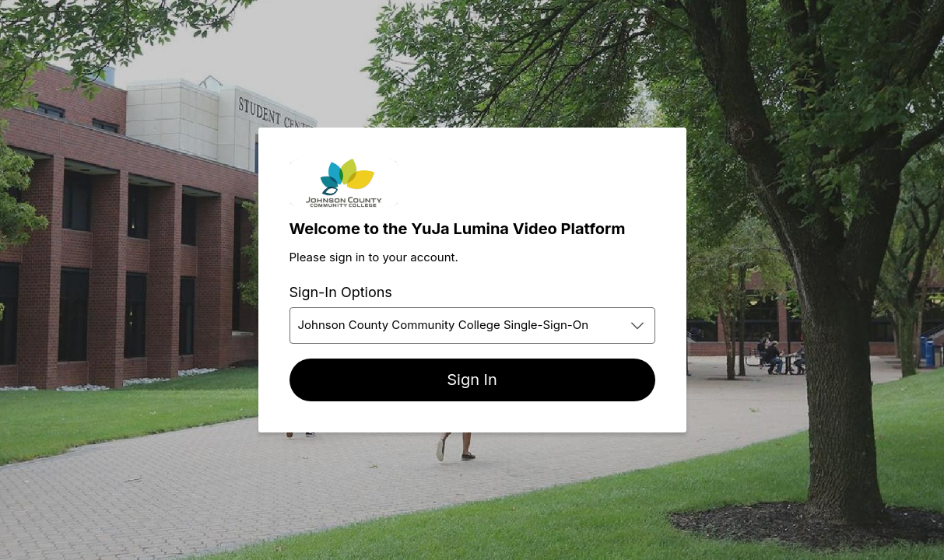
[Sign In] (472, 380)
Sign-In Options (341, 292)
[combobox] (472, 325)
